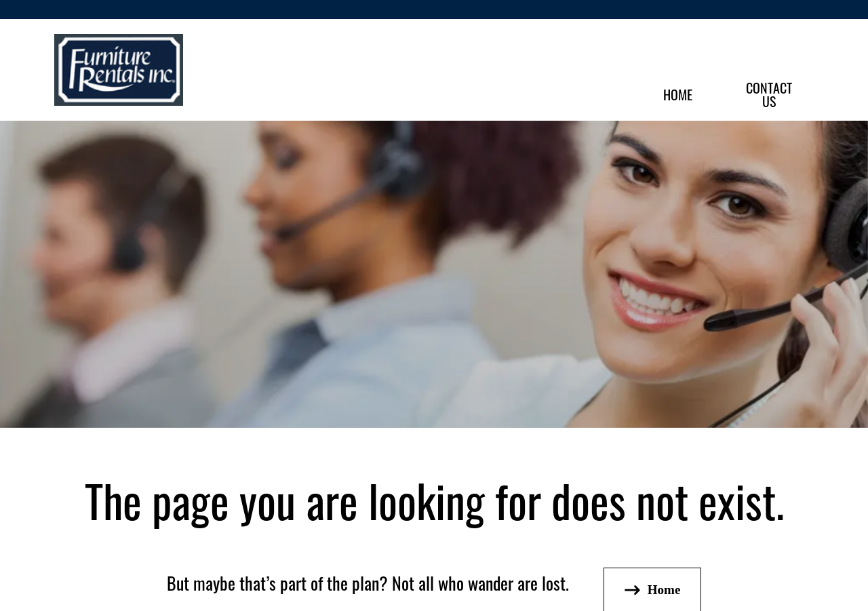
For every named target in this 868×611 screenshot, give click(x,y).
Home (678, 94)
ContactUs (769, 94)
